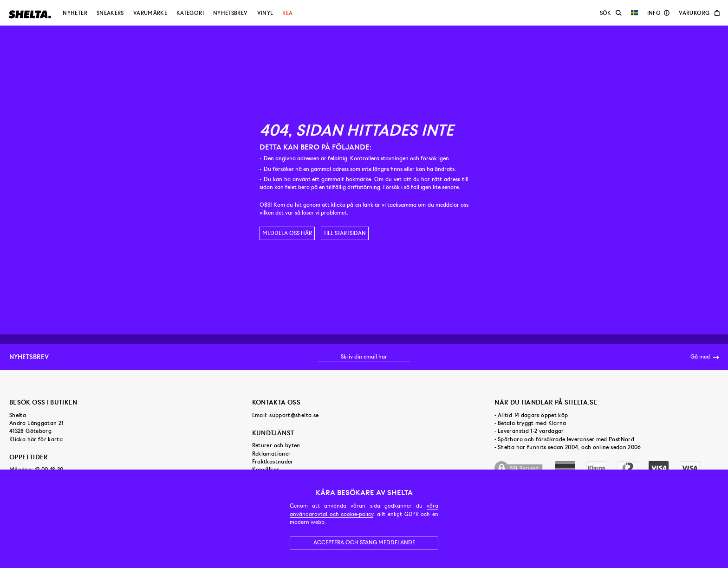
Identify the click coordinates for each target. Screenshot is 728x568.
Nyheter (75, 13)
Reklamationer (272, 454)
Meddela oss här (287, 233)
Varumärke (150, 13)
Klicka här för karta (36, 439)
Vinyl (265, 13)
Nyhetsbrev (231, 13)
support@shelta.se (294, 415)
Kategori (190, 13)
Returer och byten (276, 445)
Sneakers (110, 13)
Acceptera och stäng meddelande (364, 542)
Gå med (705, 357)
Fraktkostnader (273, 462)
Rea (287, 13)
